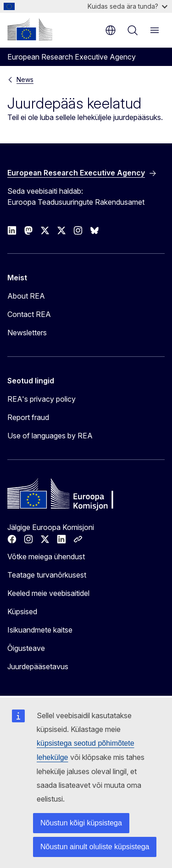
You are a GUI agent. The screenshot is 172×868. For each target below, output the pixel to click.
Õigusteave (26, 648)
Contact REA (29, 314)
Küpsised (22, 611)
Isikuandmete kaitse (40, 630)
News (25, 79)
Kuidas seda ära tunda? (128, 6)
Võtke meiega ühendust (46, 557)
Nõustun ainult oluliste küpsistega (95, 847)
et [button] (111, 30)
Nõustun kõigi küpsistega (81, 823)
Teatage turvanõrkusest (47, 575)
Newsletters (27, 333)
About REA (26, 296)
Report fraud (28, 417)
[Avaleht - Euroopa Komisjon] (30, 29)
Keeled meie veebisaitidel (48, 593)
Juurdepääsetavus (38, 666)
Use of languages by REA (50, 436)
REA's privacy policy (42, 399)
